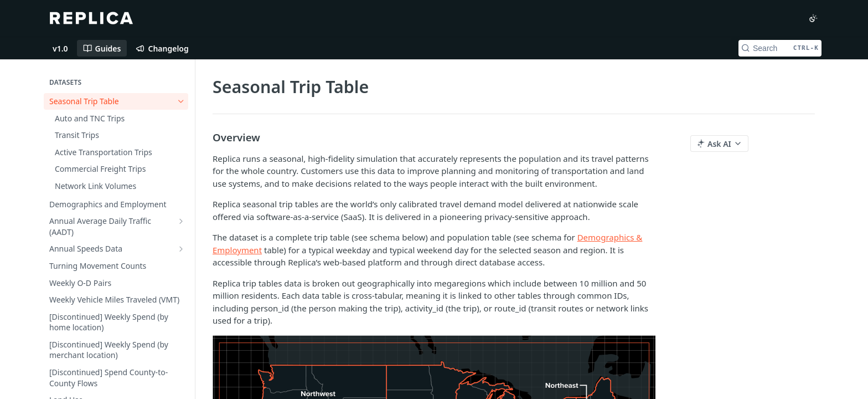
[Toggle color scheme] (813, 18)
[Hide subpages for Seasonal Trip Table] (181, 101)
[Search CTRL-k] (780, 48)
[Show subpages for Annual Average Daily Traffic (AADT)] (181, 221)
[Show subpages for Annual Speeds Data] (181, 249)
